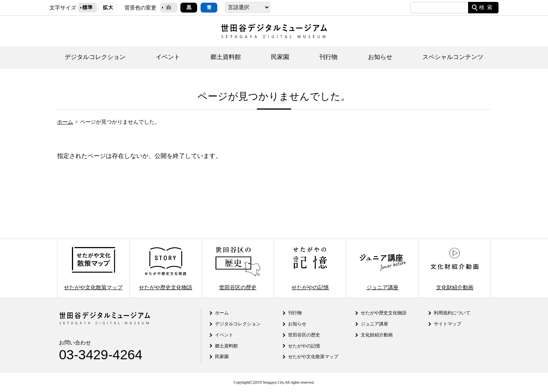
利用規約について (452, 313)
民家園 (280, 57)
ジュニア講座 (382, 268)
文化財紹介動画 (454, 268)
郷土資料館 (226, 57)
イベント (168, 57)
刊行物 (328, 57)
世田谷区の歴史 (238, 268)
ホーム (65, 122)
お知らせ (380, 57)
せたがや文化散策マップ (93, 268)
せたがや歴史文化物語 (166, 268)
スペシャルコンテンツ (453, 57)
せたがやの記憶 (310, 268)
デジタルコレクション (95, 57)
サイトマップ (448, 324)
